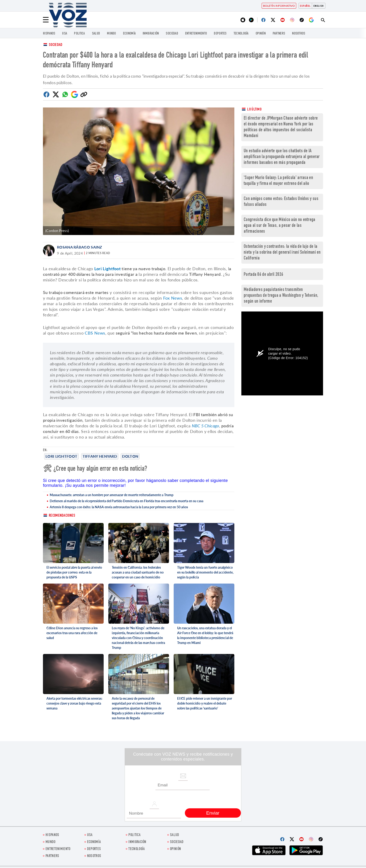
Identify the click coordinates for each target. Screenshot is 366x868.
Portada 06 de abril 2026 (263, 275)
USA (65, 34)
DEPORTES (220, 34)
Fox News (173, 298)
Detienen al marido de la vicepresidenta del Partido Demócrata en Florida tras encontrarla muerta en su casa (127, 501)
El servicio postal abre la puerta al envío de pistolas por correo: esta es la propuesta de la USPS (74, 572)
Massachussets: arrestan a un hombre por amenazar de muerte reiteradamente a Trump (112, 495)
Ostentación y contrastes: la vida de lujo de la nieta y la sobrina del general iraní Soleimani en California (282, 253)
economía (129, 34)
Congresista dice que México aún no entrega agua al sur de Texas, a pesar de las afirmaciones (280, 226)
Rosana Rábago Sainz (80, 247)
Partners (279, 34)
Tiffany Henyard (100, 456)
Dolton (130, 456)
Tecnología (241, 34)
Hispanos (49, 34)
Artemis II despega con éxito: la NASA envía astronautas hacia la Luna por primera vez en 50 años (119, 507)
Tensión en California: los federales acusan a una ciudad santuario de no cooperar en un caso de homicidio (138, 572)
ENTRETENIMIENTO (196, 34)
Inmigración (151, 34)
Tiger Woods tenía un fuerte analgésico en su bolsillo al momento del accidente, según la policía (205, 572)
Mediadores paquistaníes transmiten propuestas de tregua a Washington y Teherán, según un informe (281, 296)
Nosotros (299, 34)
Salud (96, 34)
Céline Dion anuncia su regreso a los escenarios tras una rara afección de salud (72, 633)
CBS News (95, 333)
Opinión (261, 34)
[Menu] (46, 20)
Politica (79, 34)
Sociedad (172, 34)
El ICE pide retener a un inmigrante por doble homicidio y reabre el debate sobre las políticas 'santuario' (205, 703)
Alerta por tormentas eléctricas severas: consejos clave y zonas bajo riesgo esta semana (74, 703)
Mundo (111, 34)
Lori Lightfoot (61, 456)
